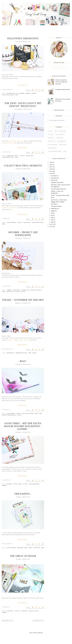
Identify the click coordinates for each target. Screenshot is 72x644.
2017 (51, 171)
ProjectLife (26, 290)
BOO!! (23, 361)
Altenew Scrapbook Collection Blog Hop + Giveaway (62, 82)
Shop (11, 209)
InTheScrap (60, 138)
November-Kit (11, 340)
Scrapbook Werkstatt (23, 340)
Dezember (54, 176)
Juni (52, 215)
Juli (52, 213)
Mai (52, 218)
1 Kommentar (6, 219)
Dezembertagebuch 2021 (62, 89)
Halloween (20, 93)
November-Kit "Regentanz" (10, 208)
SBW (17, 95)
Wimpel (5, 485)
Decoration (63, 145)
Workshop (51, 138)
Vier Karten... (23, 494)
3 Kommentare (6, 152)
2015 (51, 224)
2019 (51, 167)
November (54, 178)
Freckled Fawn (22, 548)
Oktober (53, 180)
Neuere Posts (8, 620)
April (52, 220)
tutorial (51, 134)
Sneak (34, 353)
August (53, 211)
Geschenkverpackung (55, 151)
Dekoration (11, 93)
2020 (51, 165)
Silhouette (10, 292)
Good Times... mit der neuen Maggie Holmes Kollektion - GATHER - (23, 426)
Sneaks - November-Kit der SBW (23, 300)
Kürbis (34, 93)
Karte (31, 548)
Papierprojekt (52, 148)
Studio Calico (20, 292)
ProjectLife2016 (36, 290)
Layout (22, 156)
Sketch (19, 415)
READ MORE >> (23, 85)
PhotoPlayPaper (8, 95)
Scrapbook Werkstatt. (8, 143)
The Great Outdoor (23, 556)
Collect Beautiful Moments (23, 166)
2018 (51, 169)
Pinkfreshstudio (8, 157)
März (52, 222)
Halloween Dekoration (23, 38)
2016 (51, 173)
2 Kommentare (6, 286)
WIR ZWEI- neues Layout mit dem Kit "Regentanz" (23, 105)
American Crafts (13, 156)
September (54, 209)
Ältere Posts (38, 620)
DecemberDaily (62, 141)
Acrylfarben (11, 222)
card (65, 151)
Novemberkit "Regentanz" (16, 141)
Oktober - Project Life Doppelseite (23, 234)
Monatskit (30, 156)
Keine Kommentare (7, 90)
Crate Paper (18, 484)
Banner (10, 484)
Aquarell (10, 611)
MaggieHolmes (34, 484)
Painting (37, 548)
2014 (51, 226)
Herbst (28, 93)
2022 (51, 162)
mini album (63, 131)
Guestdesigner (53, 145)
